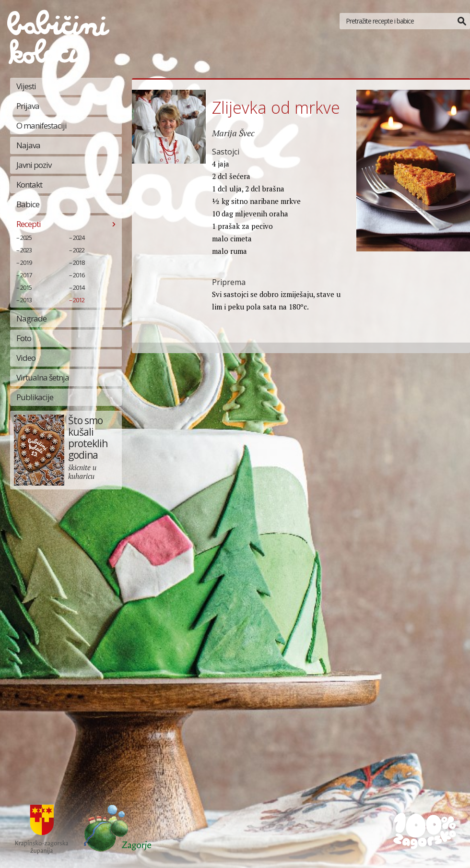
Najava (28, 145)
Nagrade (31, 318)
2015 (26, 287)
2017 (26, 275)
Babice (28, 204)
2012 (79, 300)
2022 (79, 250)
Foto (24, 338)
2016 (79, 275)
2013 (26, 300)
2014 (79, 287)
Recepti (29, 224)
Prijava (28, 106)
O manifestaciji (41, 125)
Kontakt (29, 184)
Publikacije (35, 397)
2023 (26, 250)
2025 (26, 238)
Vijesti (26, 86)
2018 (79, 262)
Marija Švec (233, 133)
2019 (26, 262)
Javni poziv (34, 165)
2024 (79, 238)
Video (26, 358)
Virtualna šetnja (43, 377)
